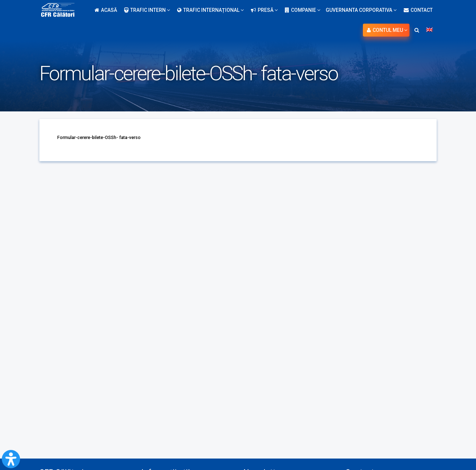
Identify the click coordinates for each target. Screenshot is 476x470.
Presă (264, 10)
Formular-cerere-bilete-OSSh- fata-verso (106, 137)
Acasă (106, 10)
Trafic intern (147, 10)
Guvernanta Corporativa (361, 10)
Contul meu (387, 30)
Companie (303, 10)
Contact (418, 10)
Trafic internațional (210, 10)
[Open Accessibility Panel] (11, 459)
